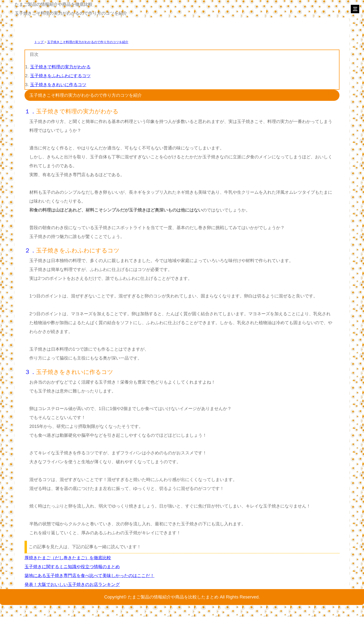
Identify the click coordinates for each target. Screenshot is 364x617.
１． (30, 111)
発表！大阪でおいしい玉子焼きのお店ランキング (72, 584)
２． (30, 250)
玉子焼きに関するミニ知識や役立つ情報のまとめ (72, 567)
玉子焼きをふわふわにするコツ (60, 76)
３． (30, 372)
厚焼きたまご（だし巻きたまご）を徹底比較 (68, 558)
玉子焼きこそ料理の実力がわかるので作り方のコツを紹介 (88, 42)
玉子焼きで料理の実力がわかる (60, 67)
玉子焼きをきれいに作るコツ (58, 85)
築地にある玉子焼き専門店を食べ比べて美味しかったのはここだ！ (89, 575)
